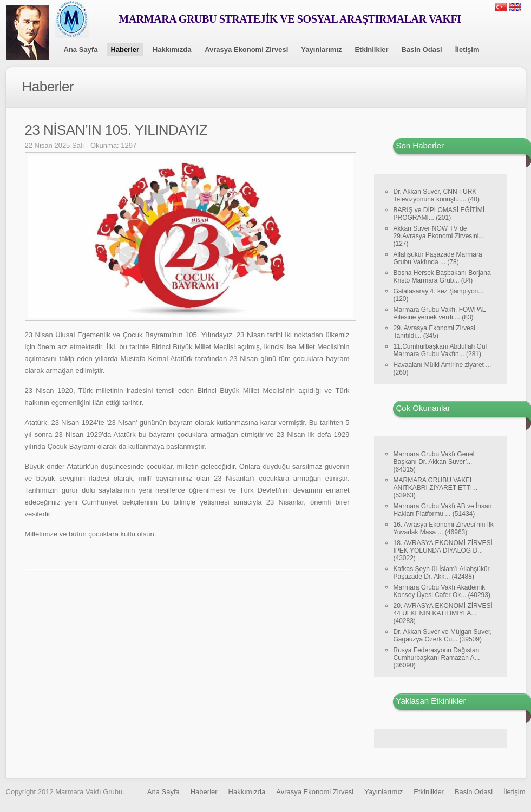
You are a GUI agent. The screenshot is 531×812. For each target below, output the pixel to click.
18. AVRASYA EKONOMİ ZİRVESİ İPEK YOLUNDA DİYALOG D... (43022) (443, 551)
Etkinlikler (371, 50)
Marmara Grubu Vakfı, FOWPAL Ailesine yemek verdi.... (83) (440, 313)
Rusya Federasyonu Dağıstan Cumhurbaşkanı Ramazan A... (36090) (437, 658)
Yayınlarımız (321, 50)
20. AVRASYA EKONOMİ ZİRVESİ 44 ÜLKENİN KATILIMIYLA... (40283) (443, 613)
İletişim (467, 50)
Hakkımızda (172, 50)
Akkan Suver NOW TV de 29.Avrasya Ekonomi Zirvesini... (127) (439, 236)
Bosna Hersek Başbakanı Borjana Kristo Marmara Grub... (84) (442, 277)
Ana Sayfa (81, 50)
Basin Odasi (422, 50)
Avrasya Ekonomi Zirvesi (246, 50)
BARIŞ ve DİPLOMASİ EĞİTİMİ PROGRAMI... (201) (439, 214)
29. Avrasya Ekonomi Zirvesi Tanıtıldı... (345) (434, 332)
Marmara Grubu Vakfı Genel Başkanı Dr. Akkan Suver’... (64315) (434, 462)
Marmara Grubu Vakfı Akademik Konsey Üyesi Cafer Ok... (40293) (442, 591)
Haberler (125, 50)
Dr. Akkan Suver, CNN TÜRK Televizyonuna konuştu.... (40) (437, 195)
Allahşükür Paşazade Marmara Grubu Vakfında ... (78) (438, 258)
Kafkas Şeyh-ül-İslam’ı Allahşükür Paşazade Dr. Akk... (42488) (442, 573)
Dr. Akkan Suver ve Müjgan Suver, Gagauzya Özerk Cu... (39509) (443, 636)
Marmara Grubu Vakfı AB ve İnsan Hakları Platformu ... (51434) (443, 510)
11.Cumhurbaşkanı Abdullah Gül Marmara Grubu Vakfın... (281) (440, 350)
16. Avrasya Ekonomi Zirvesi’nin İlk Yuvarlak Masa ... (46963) (444, 528)
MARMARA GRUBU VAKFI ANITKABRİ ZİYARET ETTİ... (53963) (436, 488)
